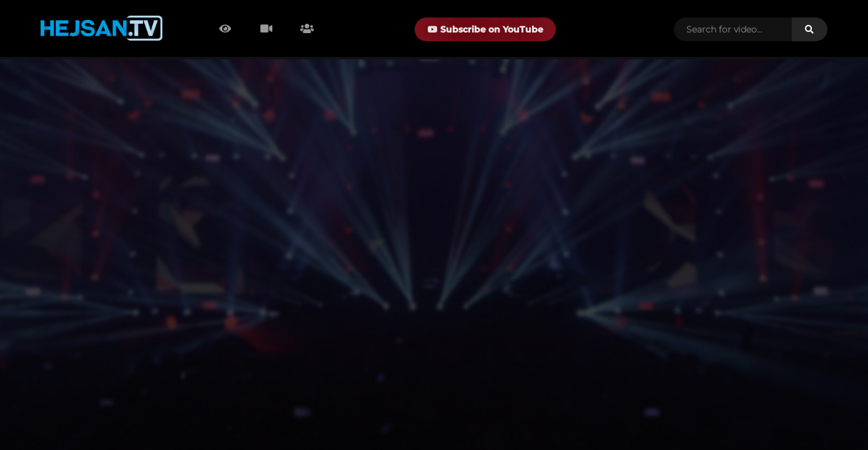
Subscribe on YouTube (486, 29)
